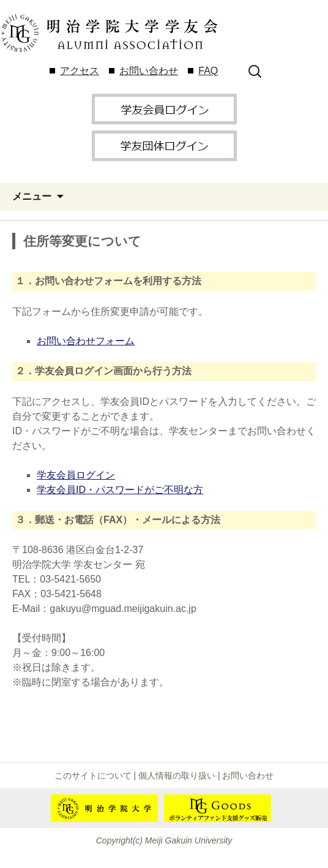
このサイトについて (93, 776)
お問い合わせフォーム (86, 341)
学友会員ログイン (76, 475)
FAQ (208, 71)
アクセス (80, 71)
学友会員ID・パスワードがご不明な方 (120, 490)
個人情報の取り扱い (177, 776)
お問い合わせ (149, 71)
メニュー (32, 196)
